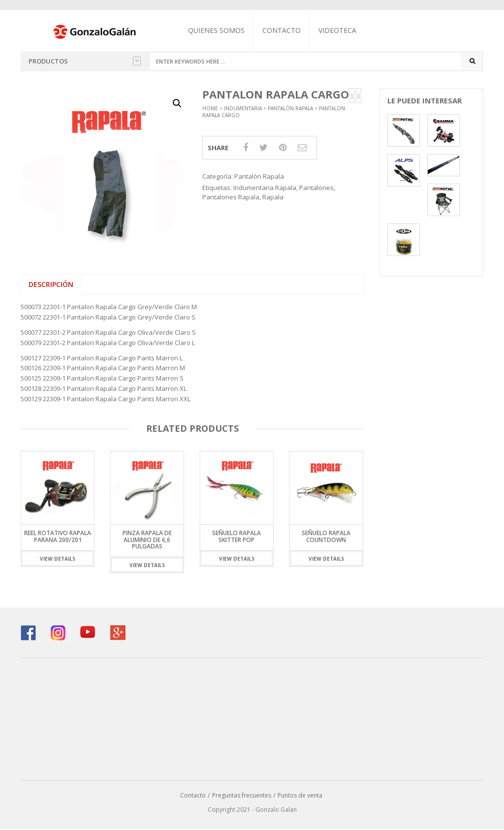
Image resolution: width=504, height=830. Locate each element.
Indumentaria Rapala (265, 189)
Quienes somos (218, 30)
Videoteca (339, 30)
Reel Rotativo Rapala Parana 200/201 (58, 537)
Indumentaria (243, 109)
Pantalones (316, 189)
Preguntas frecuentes (242, 796)
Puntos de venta (300, 796)
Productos (85, 61)
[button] (177, 104)
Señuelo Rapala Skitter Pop (236, 537)
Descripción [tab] (51, 285)
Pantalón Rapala (290, 109)
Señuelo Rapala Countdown (326, 537)
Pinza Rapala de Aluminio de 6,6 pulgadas (147, 540)
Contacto (283, 30)
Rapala (273, 197)
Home (210, 109)
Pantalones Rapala (231, 197)
